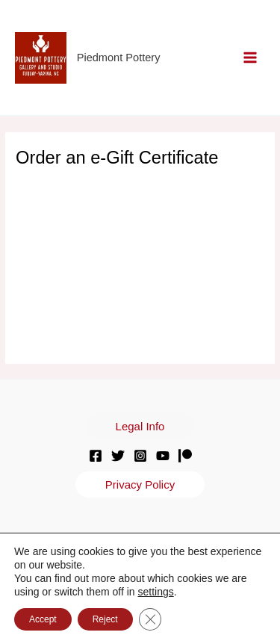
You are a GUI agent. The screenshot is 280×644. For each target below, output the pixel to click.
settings (155, 592)
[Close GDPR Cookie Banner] (150, 619)
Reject (105, 619)
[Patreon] (185, 456)
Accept (43, 619)
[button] (140, 426)
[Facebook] (96, 456)
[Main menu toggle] (251, 58)
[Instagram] (140, 456)
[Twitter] (118, 456)
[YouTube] (163, 456)
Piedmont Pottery (119, 58)
